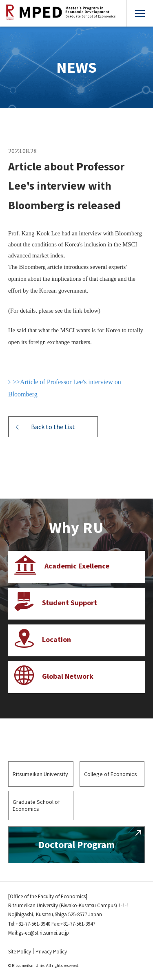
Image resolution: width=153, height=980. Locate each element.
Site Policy (20, 952)
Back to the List (53, 427)
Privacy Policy (51, 952)
